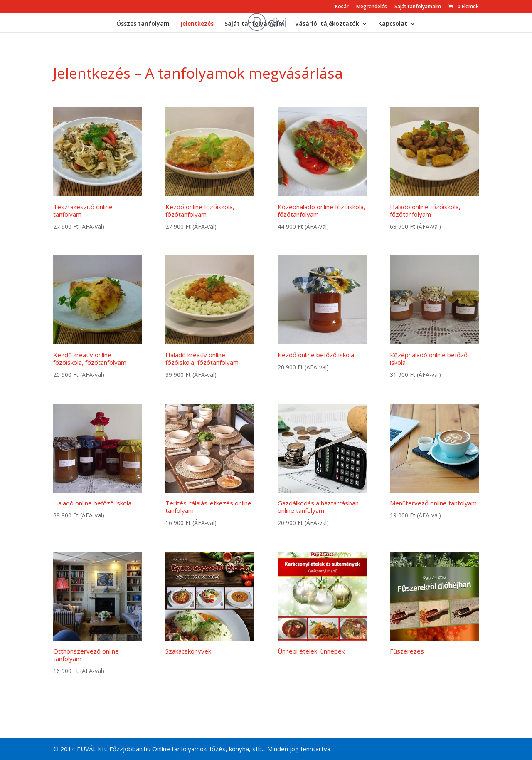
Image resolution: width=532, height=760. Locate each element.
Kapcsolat (393, 24)
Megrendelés (372, 7)
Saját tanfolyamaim (418, 7)
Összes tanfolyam (143, 24)
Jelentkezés (197, 24)
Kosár (342, 7)
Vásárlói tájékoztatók (327, 24)
